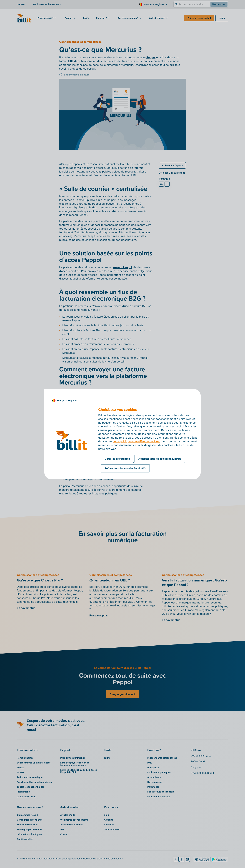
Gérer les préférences (117, 459)
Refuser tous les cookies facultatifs (125, 468)
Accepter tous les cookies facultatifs (160, 459)
